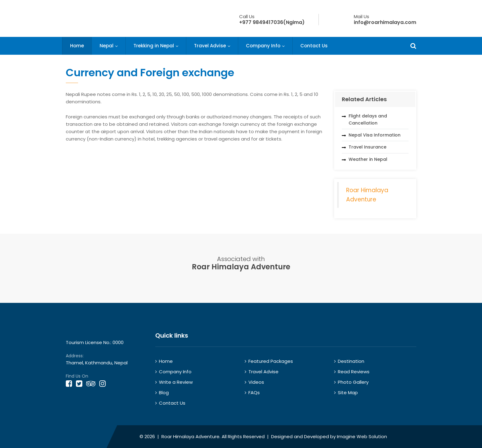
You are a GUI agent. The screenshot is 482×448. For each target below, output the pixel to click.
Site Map (348, 392)
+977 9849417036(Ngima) (272, 22)
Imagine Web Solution (362, 436)
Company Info (263, 46)
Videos (256, 382)
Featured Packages (271, 361)
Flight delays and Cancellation (368, 119)
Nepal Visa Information (375, 135)
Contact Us (314, 46)
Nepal (107, 46)
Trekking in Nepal (154, 46)
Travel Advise (210, 46)
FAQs (254, 392)
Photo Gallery (353, 382)
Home (77, 46)
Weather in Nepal (368, 159)
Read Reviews (354, 372)
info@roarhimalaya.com (385, 22)
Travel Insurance (367, 147)
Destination (351, 361)
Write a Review (176, 382)
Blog (164, 392)
